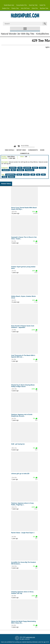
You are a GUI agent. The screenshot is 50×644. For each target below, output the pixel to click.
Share (42, 150)
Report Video (21, 150)
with (33, 175)
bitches (12, 177)
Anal (20, 168)
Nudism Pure (6, 8)
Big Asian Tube (44, 8)
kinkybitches (10, 175)
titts (43, 175)
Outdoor (20, 170)
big (38, 175)
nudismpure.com (30, 637)
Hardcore (6, 170)
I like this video (15, 146)
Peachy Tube (15, 8)
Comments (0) (25, 153)
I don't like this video (19, 146)
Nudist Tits (42, 5)
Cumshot (27, 168)
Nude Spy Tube (33, 5)
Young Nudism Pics (21, 5)
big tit (19, 175)
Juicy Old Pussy (25, 8)
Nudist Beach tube (9, 5)
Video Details (10, 150)
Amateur (13, 168)
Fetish (35, 168)
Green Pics (35, 8)
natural (26, 175)
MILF (13, 170)
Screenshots (33, 150)
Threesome (30, 170)
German (43, 168)
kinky (5, 177)
